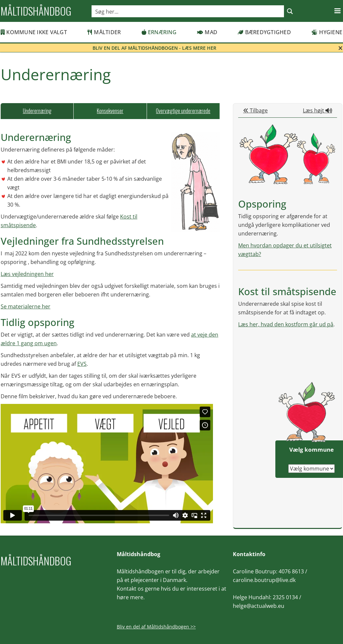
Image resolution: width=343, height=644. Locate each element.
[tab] (37, 111)
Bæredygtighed (264, 32)
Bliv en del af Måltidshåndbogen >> (156, 627)
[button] (337, 11)
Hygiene (327, 32)
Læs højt (317, 110)
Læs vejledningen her (27, 274)
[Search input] (188, 11)
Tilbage (255, 110)
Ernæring (159, 32)
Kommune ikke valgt (34, 32)
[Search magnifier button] (290, 11)
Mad (207, 32)
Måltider (104, 32)
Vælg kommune (311, 450)
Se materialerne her (26, 306)
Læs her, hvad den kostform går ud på (286, 324)
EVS (82, 364)
